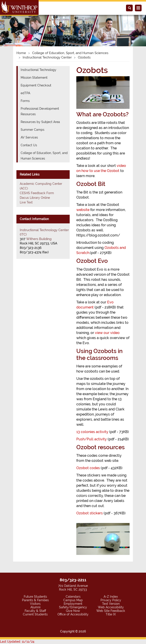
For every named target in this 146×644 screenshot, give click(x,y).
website (83, 210)
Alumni (35, 607)
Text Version (111, 604)
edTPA (25, 93)
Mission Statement (34, 78)
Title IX (111, 614)
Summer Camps (33, 130)
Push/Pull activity (92, 439)
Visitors (35, 604)
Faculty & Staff (35, 611)
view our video (107, 333)
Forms (25, 101)
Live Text (26, 202)
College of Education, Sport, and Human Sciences (70, 53)
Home (21, 53)
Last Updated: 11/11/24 (17, 642)
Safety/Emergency (73, 607)
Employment (73, 604)
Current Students (35, 614)
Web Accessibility (111, 607)
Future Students (35, 597)
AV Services (29, 137)
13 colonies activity (92, 432)
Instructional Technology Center (47, 57)
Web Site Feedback (111, 611)
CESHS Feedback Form (37, 193)
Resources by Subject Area (40, 122)
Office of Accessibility (73, 614)
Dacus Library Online (35, 198)
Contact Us (29, 145)
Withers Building (39, 239)
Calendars (73, 597)
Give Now (73, 611)
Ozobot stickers (90, 513)
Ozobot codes (88, 468)
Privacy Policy (111, 600)
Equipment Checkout (36, 85)
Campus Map (73, 600)
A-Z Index (111, 597)
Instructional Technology (38, 70)
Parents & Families (35, 600)
